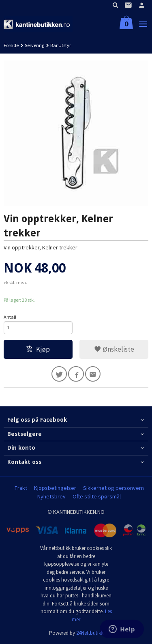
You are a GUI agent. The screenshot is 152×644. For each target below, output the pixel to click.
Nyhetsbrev (51, 496)
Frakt (21, 488)
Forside (11, 45)
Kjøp (38, 349)
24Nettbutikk (90, 633)
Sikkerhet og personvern (113, 488)
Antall (10, 317)
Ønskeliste (114, 349)
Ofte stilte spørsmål (97, 496)
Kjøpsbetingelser (55, 488)
